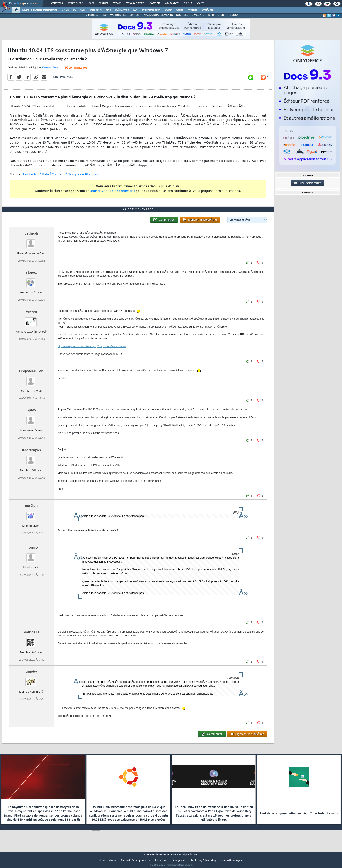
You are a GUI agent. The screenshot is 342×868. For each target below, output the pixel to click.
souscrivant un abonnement (113, 194)
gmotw (31, 680)
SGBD (168, 10)
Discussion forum (308, 183)
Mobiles (193, 10)
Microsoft (96, 10)
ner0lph (31, 514)
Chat (117, 3)
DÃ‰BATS (198, 15)
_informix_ (31, 556)
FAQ (91, 3)
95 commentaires (76, 70)
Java (108, 10)
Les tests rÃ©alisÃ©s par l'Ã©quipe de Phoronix (61, 178)
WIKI (211, 15)
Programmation (151, 10)
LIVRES (134, 15)
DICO (221, 15)
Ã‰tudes (172, 3)
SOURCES (182, 15)
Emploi (155, 3)
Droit (188, 3)
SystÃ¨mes (208, 10)
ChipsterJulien (31, 379)
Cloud (65, 10)
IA (74, 10)
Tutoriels (76, 3)
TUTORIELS (91, 15)
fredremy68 (31, 458)
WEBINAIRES (118, 15)
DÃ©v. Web (122, 10)
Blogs (103, 3)
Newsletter (135, 3)
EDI (135, 10)
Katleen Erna (50, 70)
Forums (57, 3)
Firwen (31, 320)
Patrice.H (31, 641)
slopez (31, 281)
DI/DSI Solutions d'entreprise (40, 10)
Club (201, 3)
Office (180, 10)
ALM (83, 10)
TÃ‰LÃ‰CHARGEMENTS (157, 15)
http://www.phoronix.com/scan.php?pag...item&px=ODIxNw (92, 355)
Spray (31, 418)
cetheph (31, 241)
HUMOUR (233, 15)
